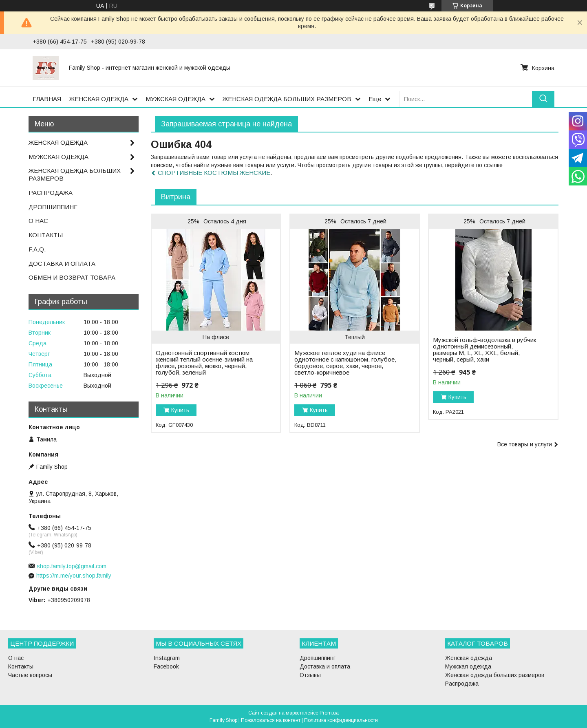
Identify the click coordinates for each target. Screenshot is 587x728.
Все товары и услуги (525, 444)
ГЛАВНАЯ (47, 99)
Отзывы (310, 675)
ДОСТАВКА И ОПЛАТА (62, 264)
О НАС (38, 221)
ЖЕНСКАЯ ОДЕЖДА (99, 99)
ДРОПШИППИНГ (53, 207)
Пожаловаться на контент (271, 720)
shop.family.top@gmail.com (72, 566)
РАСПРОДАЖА (51, 193)
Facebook (166, 666)
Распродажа (462, 684)
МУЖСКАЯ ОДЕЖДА (175, 99)
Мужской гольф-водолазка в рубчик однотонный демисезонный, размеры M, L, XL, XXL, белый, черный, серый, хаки (484, 350)
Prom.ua (329, 713)
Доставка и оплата (325, 666)
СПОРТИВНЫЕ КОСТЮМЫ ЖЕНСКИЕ (214, 173)
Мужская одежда (468, 666)
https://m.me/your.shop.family (74, 576)
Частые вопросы (30, 675)
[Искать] (543, 99)
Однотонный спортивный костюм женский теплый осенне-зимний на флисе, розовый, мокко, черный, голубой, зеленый (204, 363)
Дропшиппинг (318, 658)
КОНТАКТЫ (46, 235)
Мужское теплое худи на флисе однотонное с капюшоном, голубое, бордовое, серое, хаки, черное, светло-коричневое (345, 363)
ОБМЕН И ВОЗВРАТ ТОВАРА (72, 277)
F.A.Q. (37, 249)
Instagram (167, 658)
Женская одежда (469, 658)
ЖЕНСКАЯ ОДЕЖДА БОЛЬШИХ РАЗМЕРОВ (287, 99)
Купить (180, 410)
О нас (16, 658)
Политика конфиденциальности (341, 720)
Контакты (21, 666)
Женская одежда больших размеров (495, 675)
